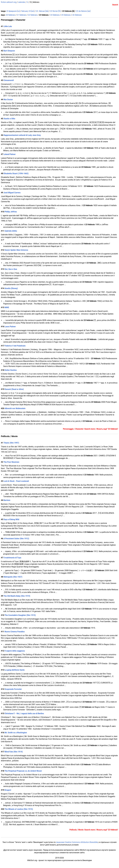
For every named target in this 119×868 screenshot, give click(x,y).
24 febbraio (55, 15)
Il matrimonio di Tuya (12, 558)
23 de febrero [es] (83, 11)
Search (115, 5)
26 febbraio (77, 15)
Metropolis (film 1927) (13, 577)
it (27, 2)
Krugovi (8, 790)
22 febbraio (33, 15)
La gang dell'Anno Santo (15, 670)
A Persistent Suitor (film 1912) (16, 539)
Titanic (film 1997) (11, 443)
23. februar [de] (42, 11)
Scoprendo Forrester (13, 689)
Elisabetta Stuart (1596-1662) (16, 173)
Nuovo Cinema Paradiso (15, 632)
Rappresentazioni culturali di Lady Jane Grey (22, 135)
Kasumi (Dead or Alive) (14, 389)
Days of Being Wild (11, 519)
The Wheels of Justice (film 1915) (19, 809)
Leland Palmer (10, 154)
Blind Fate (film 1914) (14, 752)
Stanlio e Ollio (9, 119)
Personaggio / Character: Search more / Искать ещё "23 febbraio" (91, 429)
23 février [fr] (55, 11)
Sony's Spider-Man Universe (16, 250)
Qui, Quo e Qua (11, 269)
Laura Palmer (10, 327)
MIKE (7, 307)
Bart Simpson (9, 51)
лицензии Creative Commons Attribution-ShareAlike (77, 842)
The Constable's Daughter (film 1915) (20, 615)
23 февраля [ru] (13, 11)
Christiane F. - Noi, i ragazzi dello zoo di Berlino (24, 713)
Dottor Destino (11, 370)
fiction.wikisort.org (9, 2)
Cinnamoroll (9, 80)
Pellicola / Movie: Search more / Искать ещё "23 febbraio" (94, 830)
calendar (22, 2)
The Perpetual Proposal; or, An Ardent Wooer (23, 771)
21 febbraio (22, 15)
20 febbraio (11, 15)
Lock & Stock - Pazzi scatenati (16, 481)
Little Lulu (8, 26)
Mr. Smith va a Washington (16, 733)
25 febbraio (66, 15)
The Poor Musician (11, 462)
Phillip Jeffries (11, 212)
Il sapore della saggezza (15, 651)
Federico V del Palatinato (15, 346)
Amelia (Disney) (11, 288)
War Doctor (8, 100)
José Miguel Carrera (12, 193)
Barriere (7, 500)
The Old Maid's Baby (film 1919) (17, 596)
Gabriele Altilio (11, 231)
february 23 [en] (28, 11)
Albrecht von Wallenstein (15, 408)
